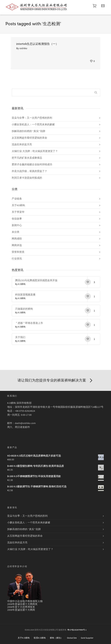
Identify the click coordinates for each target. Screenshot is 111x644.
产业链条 (17, 199)
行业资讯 (17, 259)
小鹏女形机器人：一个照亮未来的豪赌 (33, 125)
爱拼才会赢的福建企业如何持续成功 (32, 165)
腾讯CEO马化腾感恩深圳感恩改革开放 (36, 281)
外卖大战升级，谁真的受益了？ (29, 171)
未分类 (16, 232)
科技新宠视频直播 (25, 295)
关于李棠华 (18, 212)
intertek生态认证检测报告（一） (37, 44)
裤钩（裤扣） (56, 638)
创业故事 (17, 219)
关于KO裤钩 (18, 205)
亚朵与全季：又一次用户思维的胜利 (32, 118)
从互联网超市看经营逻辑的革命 (29, 138)
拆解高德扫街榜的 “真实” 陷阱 (29, 131)
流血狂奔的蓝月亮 (22, 145)
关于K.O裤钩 (24, 638)
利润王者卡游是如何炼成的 (27, 178)
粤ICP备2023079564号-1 (77, 630)
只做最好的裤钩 (24, 309)
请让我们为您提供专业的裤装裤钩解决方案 (56, 381)
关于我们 (20, 337)
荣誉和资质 (18, 252)
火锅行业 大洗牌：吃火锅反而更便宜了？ (35, 151)
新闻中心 (17, 225)
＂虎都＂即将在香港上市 (29, 323)
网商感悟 (17, 239)
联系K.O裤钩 (40, 638)
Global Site (72, 638)
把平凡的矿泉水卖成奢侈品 (27, 158)
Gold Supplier (87, 638)
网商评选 (17, 245)
